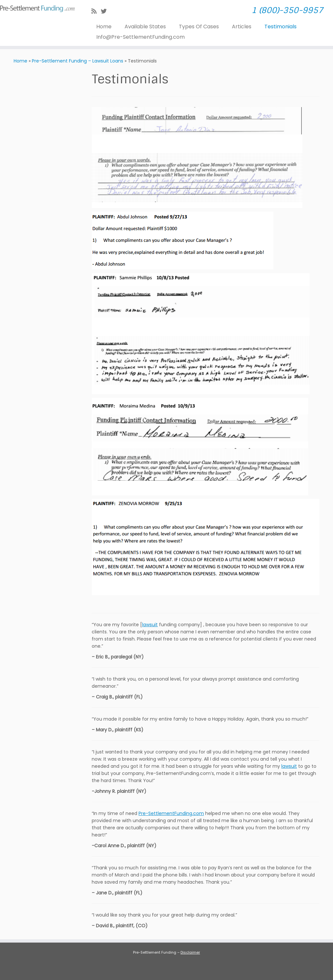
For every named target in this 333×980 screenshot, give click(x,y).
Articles (242, 27)
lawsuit (150, 625)
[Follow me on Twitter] (106, 11)
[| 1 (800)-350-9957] (39, 8)
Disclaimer (190, 952)
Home (104, 27)
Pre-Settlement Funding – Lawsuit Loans (78, 61)
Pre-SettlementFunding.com (171, 813)
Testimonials (280, 27)
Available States (145, 27)
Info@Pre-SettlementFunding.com (140, 37)
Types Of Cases (199, 27)
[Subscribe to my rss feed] (96, 11)
